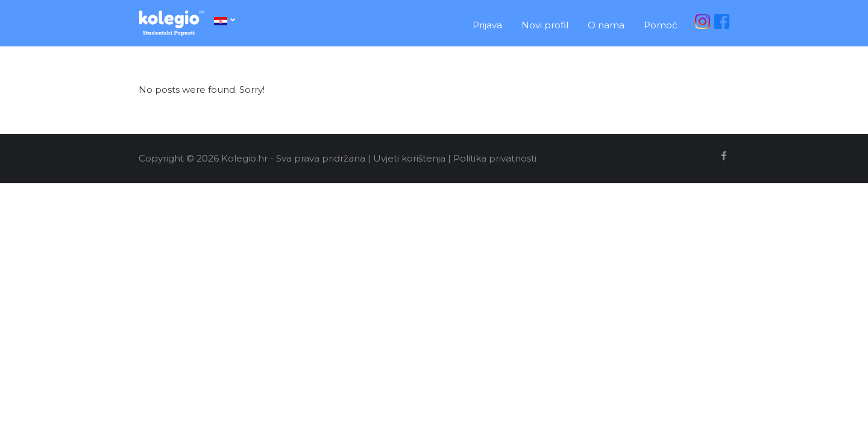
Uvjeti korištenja (409, 158)
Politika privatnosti (495, 158)
